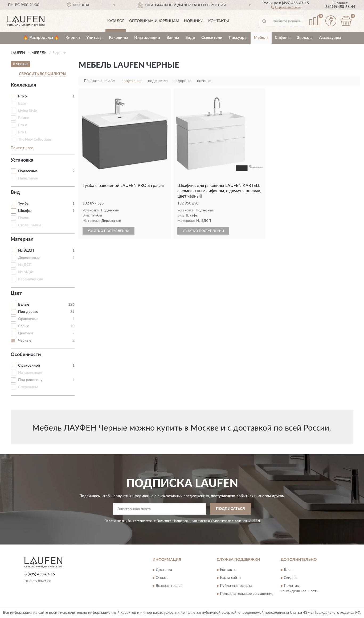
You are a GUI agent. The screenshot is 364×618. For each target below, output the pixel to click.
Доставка (164, 570)
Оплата (162, 578)
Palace (23, 118)
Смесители (212, 38)
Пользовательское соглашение (247, 594)
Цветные (26, 333)
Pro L (22, 132)
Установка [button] (22, 160)
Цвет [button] (16, 293)
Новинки (194, 21)
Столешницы (30, 225)
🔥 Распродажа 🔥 (41, 38)
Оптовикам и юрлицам (154, 21)
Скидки (290, 578)
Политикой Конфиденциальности (182, 521)
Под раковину (30, 380)
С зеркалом (28, 387)
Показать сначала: (100, 81)
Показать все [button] (22, 148)
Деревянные (29, 258)
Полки (24, 218)
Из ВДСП (26, 251)
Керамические (30, 279)
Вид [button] (15, 193)
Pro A (23, 125)
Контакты (219, 21)
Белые (24, 305)
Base (22, 104)
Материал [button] (22, 239)
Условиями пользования (229, 521)
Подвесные (28, 171)
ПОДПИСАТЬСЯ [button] (230, 509)
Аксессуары (330, 38)
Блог (288, 570)
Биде (190, 38)
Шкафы (25, 211)
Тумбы (24, 204)
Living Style (27, 111)
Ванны (173, 38)
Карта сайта (230, 578)
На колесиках (30, 373)
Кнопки (73, 38)
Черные (25, 341)
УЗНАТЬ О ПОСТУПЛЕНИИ (109, 231)
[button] (286, 7)
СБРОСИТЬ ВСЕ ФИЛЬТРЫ (43, 74)
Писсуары (238, 38)
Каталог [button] (116, 21)
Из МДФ (25, 272)
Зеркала (305, 38)
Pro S (23, 96)
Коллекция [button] (23, 85)
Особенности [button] (26, 355)
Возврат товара (169, 586)
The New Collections (35, 140)
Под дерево (28, 312)
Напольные (28, 178)
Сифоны (283, 38)
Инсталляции (147, 38)
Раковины (118, 38)
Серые (24, 326)
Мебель (261, 38)
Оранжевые (28, 319)
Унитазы (94, 38)
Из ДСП (25, 265)
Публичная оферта (236, 586)
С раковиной (29, 366)
